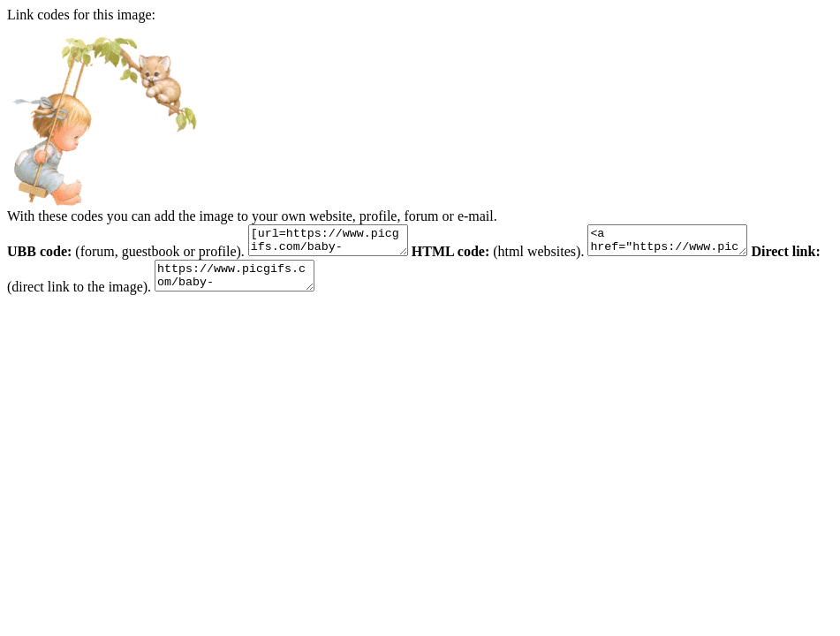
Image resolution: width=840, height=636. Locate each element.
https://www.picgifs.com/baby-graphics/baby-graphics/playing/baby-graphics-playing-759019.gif (275, 284)
